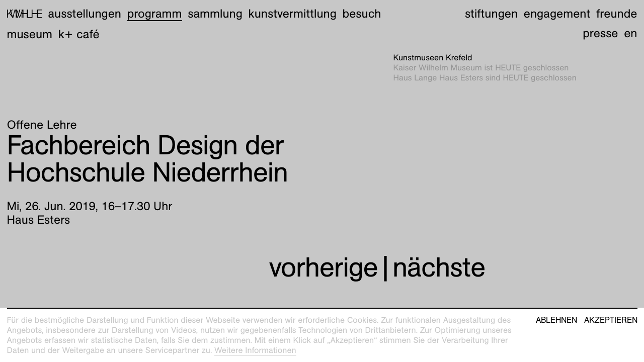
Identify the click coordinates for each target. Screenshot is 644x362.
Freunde (617, 14)
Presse (600, 33)
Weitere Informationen (255, 350)
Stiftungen (491, 14)
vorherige (324, 267)
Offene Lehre (42, 125)
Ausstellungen (85, 14)
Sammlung (215, 14)
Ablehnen (556, 320)
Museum (30, 34)
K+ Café (79, 34)
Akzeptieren (611, 320)
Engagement (557, 14)
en (630, 33)
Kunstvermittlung (293, 14)
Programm (155, 14)
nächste (439, 267)
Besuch (362, 14)
